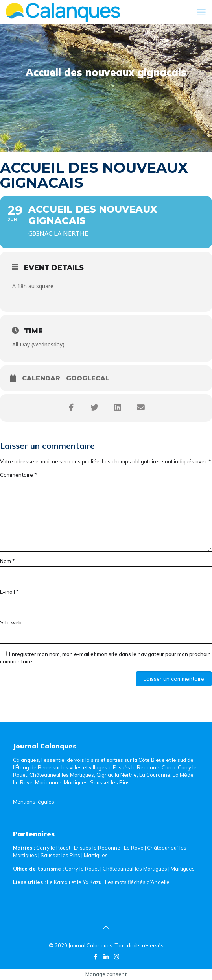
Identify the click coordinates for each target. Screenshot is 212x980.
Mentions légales (34, 802)
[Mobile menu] (201, 12)
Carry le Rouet (53, 848)
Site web (11, 622)
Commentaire (18, 475)
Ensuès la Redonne (98, 848)
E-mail (9, 592)
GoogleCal (88, 378)
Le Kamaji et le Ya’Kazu (74, 882)
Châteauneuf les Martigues (135, 869)
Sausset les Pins (60, 855)
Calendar (41, 378)
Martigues (96, 855)
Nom (7, 561)
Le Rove (134, 848)
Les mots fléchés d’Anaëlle (137, 882)
